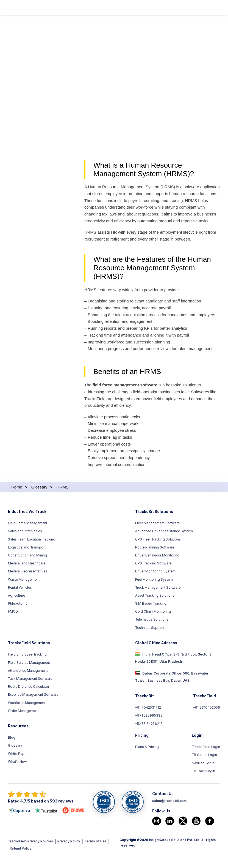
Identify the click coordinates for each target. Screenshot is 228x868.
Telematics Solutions (152, 631)
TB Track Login (204, 782)
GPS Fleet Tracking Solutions (158, 550)
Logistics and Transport (27, 558)
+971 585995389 (149, 727)
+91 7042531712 (148, 719)
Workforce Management (27, 714)
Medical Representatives (28, 583)
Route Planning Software (155, 558)
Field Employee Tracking (27, 666)
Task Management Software (30, 690)
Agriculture (16, 607)
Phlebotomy (18, 615)
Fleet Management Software (157, 534)
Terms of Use (97, 853)
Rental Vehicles (20, 599)
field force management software (125, 395)
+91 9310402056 (206, 719)
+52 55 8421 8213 (149, 735)
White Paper (18, 765)
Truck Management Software (158, 599)
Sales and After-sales (25, 542)
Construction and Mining (27, 566)
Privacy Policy (70, 853)
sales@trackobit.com (169, 812)
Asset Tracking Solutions (155, 607)
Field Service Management (29, 674)
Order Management (23, 722)
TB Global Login (205, 766)
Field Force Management (28, 534)
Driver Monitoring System (155, 583)
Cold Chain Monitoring (153, 623)
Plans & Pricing (147, 758)
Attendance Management (28, 682)
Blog (12, 749)
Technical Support (150, 639)
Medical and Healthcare (27, 575)
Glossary (15, 757)
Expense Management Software (33, 706)
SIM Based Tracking (151, 615)
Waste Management (24, 591)
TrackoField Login (206, 758)
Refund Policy (21, 859)
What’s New (17, 773)
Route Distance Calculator (29, 698)
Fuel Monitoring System (154, 591)
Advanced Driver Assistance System (164, 542)
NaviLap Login (203, 774)
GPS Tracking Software (153, 575)
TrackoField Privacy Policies (31, 853)
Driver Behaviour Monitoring (157, 566)
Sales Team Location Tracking (32, 550)
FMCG (13, 623)
